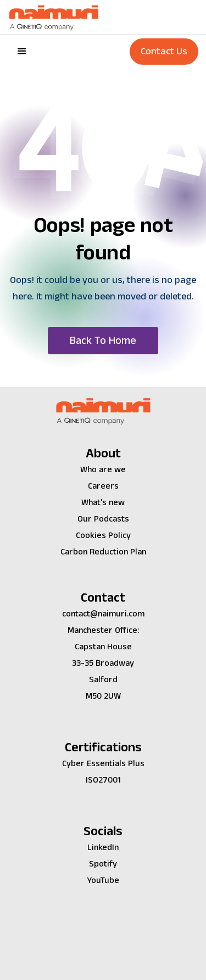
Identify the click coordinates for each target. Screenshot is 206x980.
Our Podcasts (103, 519)
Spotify (103, 864)
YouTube (103, 880)
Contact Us (164, 51)
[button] (22, 52)
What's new (103, 503)
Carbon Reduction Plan (103, 552)
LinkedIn (103, 848)
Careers (103, 486)
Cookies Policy (103, 536)
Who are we (103, 470)
